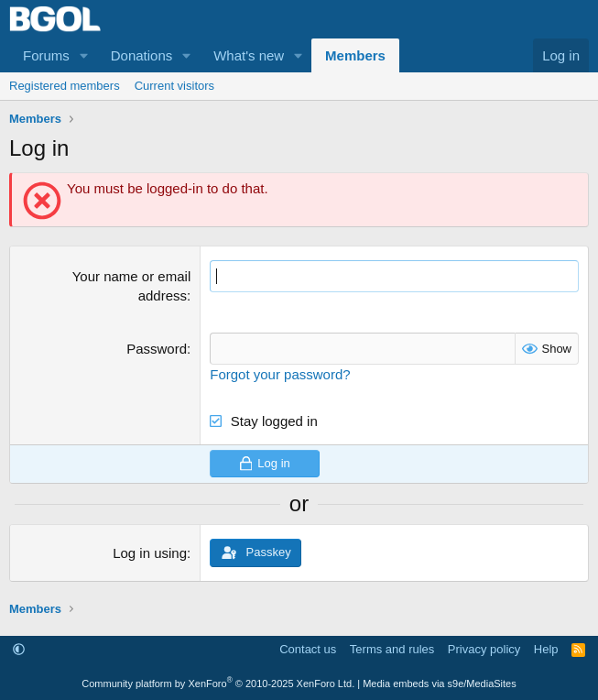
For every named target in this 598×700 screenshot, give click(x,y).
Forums (46, 55)
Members (355, 55)
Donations (142, 55)
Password (157, 349)
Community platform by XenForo (218, 684)
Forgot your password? (280, 374)
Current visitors (174, 86)
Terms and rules (392, 649)
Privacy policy (484, 649)
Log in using (150, 553)
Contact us (308, 649)
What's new (249, 55)
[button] (84, 55)
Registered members (65, 86)
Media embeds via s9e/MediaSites (440, 684)
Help (546, 649)
